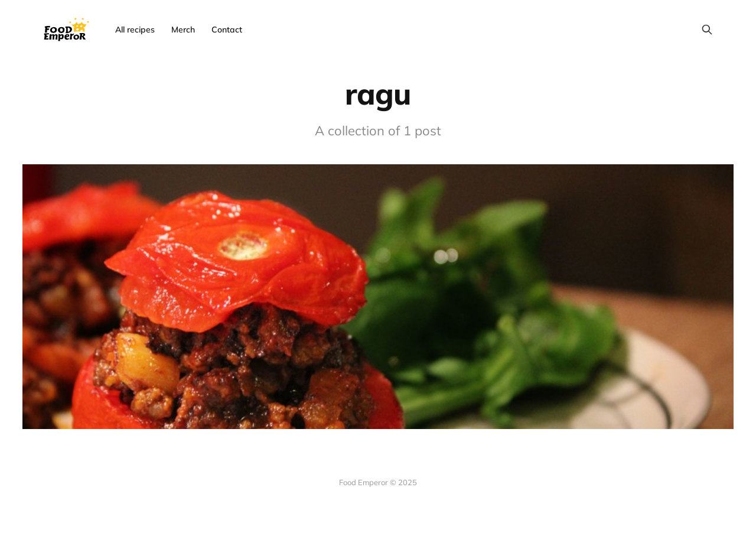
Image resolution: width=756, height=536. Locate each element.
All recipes (135, 30)
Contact (227, 30)
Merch (183, 30)
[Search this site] (707, 30)
